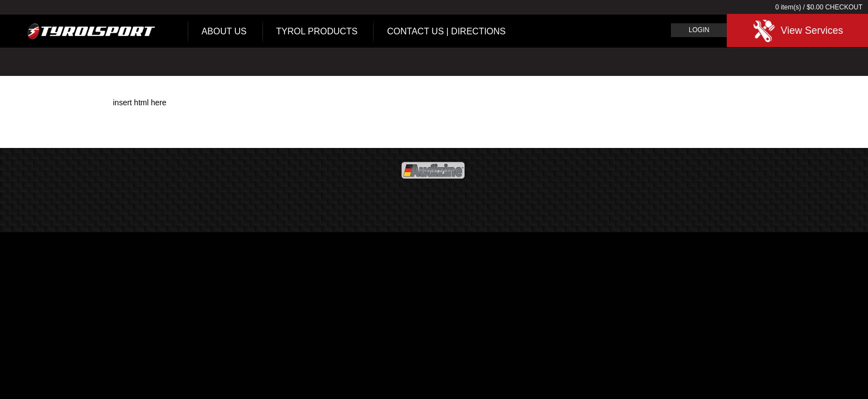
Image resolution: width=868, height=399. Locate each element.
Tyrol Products (317, 31)
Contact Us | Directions (446, 31)
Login (699, 30)
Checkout (844, 7)
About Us (224, 31)
